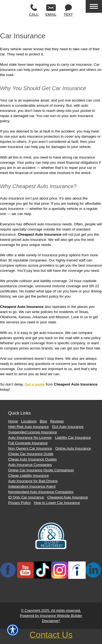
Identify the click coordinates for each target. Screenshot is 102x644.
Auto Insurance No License (30, 438)
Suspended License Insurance (33, 432)
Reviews (57, 421)
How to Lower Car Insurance (57, 503)
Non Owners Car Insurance (30, 448)
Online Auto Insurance (73, 448)
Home (13, 421)
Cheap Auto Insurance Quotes (33, 459)
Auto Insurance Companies (30, 465)
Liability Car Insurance (73, 438)
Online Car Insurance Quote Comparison (41, 470)
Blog (43, 421)
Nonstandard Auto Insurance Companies (41, 492)
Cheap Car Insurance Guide (31, 454)
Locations (29, 421)
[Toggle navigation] (94, 6)
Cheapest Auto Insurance (68, 497)
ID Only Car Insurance (26, 497)
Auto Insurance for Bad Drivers (33, 481)
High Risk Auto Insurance (29, 427)
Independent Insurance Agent (32, 486)
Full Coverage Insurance (28, 443)
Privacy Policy (19, 503)
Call (34, 10)
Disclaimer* (51, 621)
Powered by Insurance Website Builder (51, 616)
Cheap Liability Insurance (29, 476)
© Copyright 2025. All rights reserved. (51, 610)
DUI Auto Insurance (68, 427)
